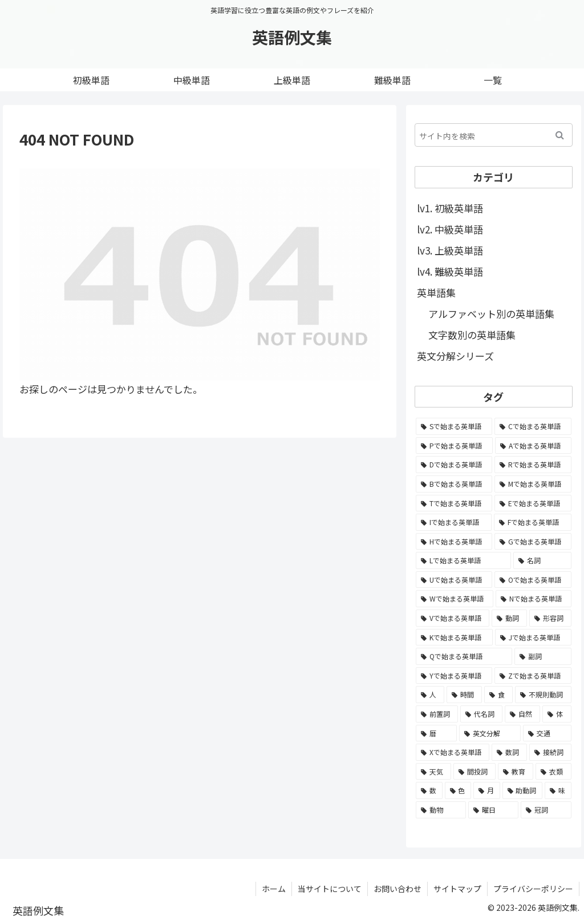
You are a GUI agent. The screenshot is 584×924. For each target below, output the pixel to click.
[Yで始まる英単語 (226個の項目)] (454, 676)
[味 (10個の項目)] (558, 790)
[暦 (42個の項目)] (436, 733)
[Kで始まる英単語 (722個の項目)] (454, 637)
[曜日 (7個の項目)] (493, 810)
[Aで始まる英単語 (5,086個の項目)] (533, 446)
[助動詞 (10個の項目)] (523, 790)
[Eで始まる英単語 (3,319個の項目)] (533, 503)
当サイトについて (330, 889)
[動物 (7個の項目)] (441, 810)
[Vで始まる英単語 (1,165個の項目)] (453, 618)
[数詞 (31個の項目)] (509, 752)
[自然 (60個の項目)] (522, 714)
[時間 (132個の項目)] (464, 695)
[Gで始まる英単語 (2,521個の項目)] (533, 542)
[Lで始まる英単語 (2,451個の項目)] (463, 560)
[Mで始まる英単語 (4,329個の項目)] (533, 484)
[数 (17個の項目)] (429, 790)
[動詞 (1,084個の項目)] (509, 618)
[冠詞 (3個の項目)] (546, 810)
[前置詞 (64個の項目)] (437, 714)
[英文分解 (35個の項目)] (490, 733)
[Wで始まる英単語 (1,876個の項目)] (455, 599)
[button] (560, 135)
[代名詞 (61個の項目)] (481, 714)
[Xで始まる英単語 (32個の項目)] (453, 752)
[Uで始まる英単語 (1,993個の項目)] (454, 580)
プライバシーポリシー (533, 889)
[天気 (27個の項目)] (433, 772)
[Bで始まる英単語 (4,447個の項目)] (454, 484)
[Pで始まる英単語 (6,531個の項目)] (454, 446)
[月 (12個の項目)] (487, 790)
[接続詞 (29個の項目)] (550, 752)
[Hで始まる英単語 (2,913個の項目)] (454, 542)
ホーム (274, 889)
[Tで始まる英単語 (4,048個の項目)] (454, 503)
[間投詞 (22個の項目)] (474, 772)
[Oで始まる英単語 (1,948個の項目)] (533, 580)
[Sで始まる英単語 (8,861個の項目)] (454, 426)
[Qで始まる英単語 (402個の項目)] (464, 656)
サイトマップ (457, 889)
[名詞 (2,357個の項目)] (542, 560)
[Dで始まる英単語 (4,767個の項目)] (454, 465)
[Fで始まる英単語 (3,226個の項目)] (533, 522)
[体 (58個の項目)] (557, 714)
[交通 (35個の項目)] (547, 733)
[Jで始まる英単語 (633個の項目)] (533, 637)
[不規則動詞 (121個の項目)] (543, 695)
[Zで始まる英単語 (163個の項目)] (533, 676)
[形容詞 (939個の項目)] (550, 618)
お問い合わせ (398, 889)
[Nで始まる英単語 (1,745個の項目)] (534, 599)
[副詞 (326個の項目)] (543, 656)
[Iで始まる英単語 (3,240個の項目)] (454, 522)
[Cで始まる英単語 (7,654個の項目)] (533, 426)
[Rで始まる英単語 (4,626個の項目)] (533, 465)
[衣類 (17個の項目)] (553, 772)
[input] (493, 135)
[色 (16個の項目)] (458, 790)
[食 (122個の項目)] (498, 695)
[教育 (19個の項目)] (516, 772)
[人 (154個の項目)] (430, 695)
